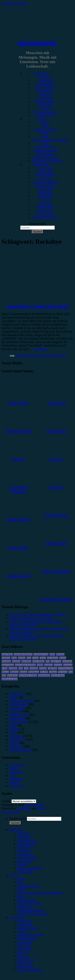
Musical (5, 672)
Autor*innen (41, 165)
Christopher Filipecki (45, 182)
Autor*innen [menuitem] (17, 917)
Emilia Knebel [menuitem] (26, 938)
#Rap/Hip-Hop (45, 147)
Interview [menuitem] (23, 851)
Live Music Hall (66, 669)
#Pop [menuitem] (20, 882)
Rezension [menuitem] (24, 833)
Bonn (29, 658)
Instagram (68, 665)
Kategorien (41, 73)
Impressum (16, 772)
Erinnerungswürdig (45, 112)
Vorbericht (45, 80)
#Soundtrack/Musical (45, 157)
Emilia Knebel (45, 186)
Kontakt (14, 782)
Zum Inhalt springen (14, 3)
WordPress (24, 808)
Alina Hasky (45, 172)
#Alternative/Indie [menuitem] (29, 886)
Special (45, 108)
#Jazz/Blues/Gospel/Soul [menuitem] (33, 914)
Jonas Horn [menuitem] (24, 945)
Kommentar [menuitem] (25, 861)
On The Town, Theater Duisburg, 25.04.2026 (37, 614)
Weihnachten (44, 676)
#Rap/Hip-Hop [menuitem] (26, 900)
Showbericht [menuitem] (25, 847)
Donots (63, 658)
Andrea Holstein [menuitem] (27, 928)
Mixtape (15, 729)
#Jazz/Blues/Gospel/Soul (47, 161)
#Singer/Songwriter (45, 150)
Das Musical (53, 658)
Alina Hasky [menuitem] (25, 924)
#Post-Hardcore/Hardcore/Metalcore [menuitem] (40, 893)
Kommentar (45, 105)
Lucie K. (45, 200)
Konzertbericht (45, 84)
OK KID (44, 672)
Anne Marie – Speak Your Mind (38, 306)
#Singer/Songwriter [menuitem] (29, 903)
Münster (23, 672)
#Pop (45, 126)
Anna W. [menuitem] (23, 931)
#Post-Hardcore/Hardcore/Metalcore (50, 138)
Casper (35, 658)
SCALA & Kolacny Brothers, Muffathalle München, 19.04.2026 (36, 623)
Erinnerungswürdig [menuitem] (29, 868)
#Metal (45, 133)
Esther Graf (56, 662)
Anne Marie (7, 655)
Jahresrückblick (45, 101)
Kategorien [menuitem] (16, 830)
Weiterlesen (41, 349)
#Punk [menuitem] (21, 896)
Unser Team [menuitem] (25, 921)
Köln (21, 669)
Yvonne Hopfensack (45, 217)
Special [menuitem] (22, 865)
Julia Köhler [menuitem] (25, 949)
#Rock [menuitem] (21, 879)
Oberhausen (34, 672)
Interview (45, 94)
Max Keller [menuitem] (24, 963)
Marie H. (45, 203)
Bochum (22, 658)
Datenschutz (17, 765)
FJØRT (40, 665)
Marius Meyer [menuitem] (26, 959)
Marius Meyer (45, 207)
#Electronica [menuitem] (25, 907)
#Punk (45, 143)
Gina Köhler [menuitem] (25, 942)
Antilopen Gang (41, 655)
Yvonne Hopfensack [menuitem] (30, 970)
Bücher (14, 697)
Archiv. (6, 801)
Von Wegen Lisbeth (28, 676)
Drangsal (16, 662)
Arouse (41, 808)
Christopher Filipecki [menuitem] (30, 935)
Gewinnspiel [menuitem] (25, 854)
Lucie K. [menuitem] (23, 952)
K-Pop (5, 669)
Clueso (43, 658)
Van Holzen (12, 676)
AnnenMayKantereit (23, 655)
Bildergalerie (45, 115)
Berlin (52, 655)
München (14, 672)
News (13, 732)
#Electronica (45, 154)
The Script (63, 672)
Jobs (12, 775)
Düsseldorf (26, 662)
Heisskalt (58, 665)
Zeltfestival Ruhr (10, 679)
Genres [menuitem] (14, 875)
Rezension (45, 77)
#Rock (45, 122)
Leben (13, 725)
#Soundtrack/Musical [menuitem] (30, 910)
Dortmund (6, 662)
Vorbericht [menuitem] (24, 837)
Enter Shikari (38, 662)
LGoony (43, 669)
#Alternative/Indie (45, 129)
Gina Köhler (45, 189)
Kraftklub (13, 669)
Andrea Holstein (45, 175)
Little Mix (52, 669)
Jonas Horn (45, 193)
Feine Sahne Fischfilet (25, 665)
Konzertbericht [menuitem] (26, 840)
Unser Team (45, 168)
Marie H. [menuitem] (23, 956)
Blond (14, 658)
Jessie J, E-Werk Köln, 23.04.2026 (31, 618)
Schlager (53, 672)
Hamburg (48, 665)
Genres (41, 119)
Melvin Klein (45, 214)
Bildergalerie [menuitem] (25, 872)
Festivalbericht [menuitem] (26, 844)
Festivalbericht (45, 87)
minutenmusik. (37, 43)
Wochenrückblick (20, 750)
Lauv (26, 669)
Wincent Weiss (58, 676)
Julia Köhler (45, 196)
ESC (48, 662)
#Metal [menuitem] (22, 889)
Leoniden (34, 669)
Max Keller (45, 210)
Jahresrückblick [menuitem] (27, 858)
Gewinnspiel (45, 98)
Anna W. (45, 179)
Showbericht (45, 91)
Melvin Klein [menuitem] (26, 966)
